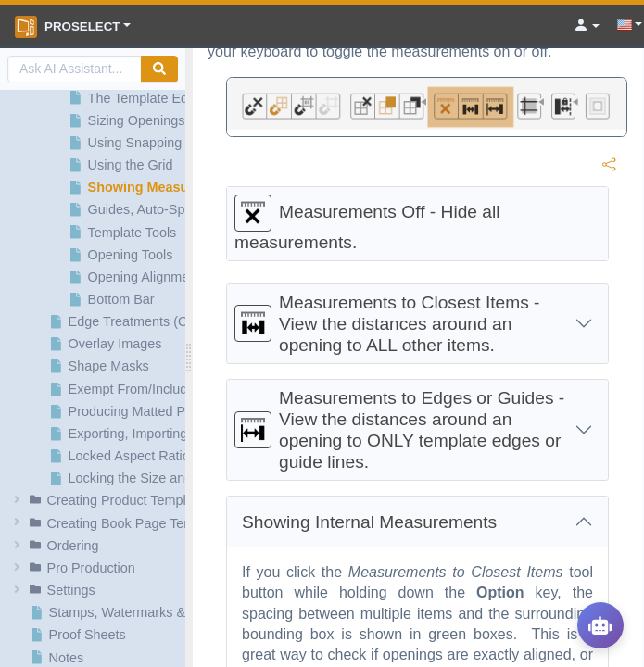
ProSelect (67, 27)
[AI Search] (75, 69)
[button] (95, 500)
